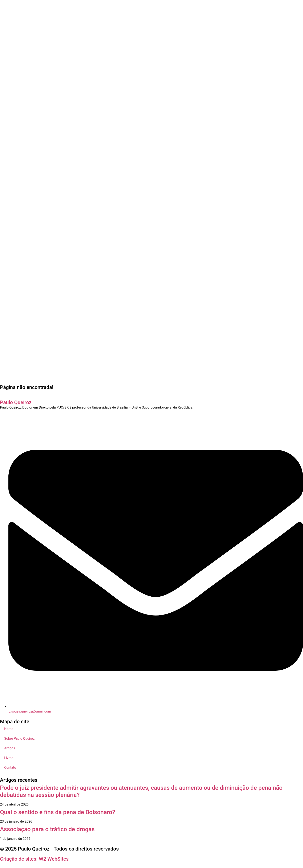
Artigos (10, 748)
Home (9, 729)
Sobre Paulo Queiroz (19, 739)
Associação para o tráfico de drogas (47, 829)
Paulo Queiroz (16, 402)
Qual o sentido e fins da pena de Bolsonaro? (58, 812)
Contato (10, 768)
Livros (9, 758)
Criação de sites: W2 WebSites (34, 859)
